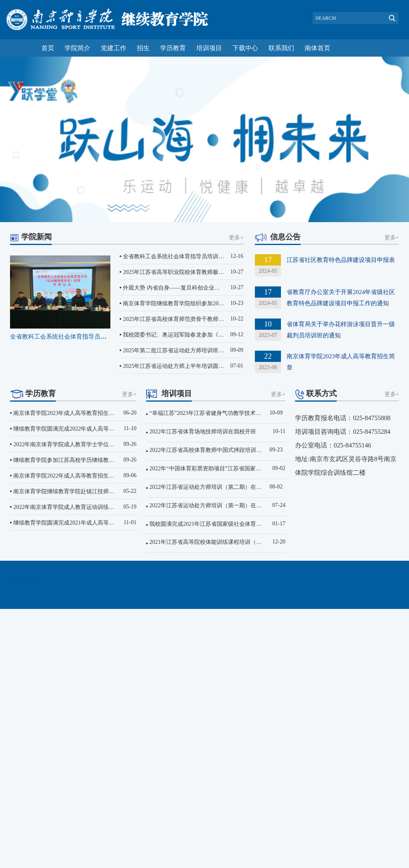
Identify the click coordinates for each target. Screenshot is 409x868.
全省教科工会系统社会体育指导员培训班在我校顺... (187, 256)
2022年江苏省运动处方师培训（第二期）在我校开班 (214, 487)
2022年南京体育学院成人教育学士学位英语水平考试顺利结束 (89, 444)
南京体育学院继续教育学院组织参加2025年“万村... (185, 303)
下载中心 (245, 48)
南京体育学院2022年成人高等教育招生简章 (67, 476)
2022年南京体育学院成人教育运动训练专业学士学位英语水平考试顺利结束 (106, 507)
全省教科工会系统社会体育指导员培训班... (66, 337)
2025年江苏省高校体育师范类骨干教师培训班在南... (187, 319)
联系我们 (281, 48)
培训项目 (209, 48)
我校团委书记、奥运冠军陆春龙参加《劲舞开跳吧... (187, 335)
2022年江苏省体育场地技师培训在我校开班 (203, 432)
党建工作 (114, 48)
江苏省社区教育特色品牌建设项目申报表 (341, 260)
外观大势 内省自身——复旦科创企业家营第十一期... (187, 288)
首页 (48, 48)
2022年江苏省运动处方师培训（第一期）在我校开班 (214, 505)
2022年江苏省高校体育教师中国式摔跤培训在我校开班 (217, 450)
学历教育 (173, 48)
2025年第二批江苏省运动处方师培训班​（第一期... (184, 350)
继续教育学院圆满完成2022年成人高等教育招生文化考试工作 (89, 429)
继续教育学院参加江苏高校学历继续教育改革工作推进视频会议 (92, 460)
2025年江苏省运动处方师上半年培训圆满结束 (179, 366)
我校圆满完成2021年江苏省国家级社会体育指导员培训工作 (222, 524)
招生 (143, 48)
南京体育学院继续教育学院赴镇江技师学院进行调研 (78, 491)
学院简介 (77, 48)
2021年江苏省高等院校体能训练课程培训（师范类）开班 (220, 542)
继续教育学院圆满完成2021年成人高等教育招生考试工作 (83, 523)
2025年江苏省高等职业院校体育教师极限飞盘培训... (187, 272)
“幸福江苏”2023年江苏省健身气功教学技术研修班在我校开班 (225, 413)
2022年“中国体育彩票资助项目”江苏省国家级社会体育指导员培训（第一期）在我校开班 (258, 469)
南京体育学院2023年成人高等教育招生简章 (67, 413)
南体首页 (317, 48)
